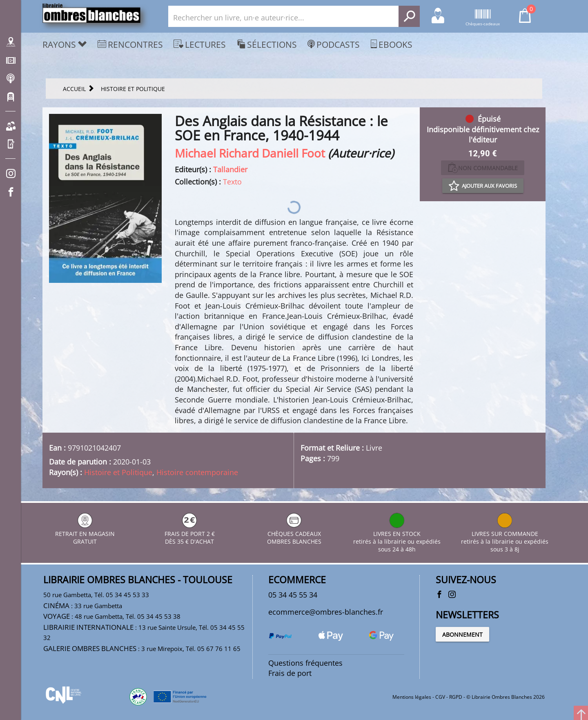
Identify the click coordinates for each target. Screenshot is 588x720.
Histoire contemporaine (197, 472)
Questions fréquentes (305, 663)
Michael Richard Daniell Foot (250, 153)
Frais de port (290, 673)
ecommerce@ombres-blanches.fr (326, 612)
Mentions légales (412, 697)
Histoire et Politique (118, 472)
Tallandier (230, 169)
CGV (440, 697)
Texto (232, 182)
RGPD (456, 697)
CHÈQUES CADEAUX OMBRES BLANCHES (294, 534)
